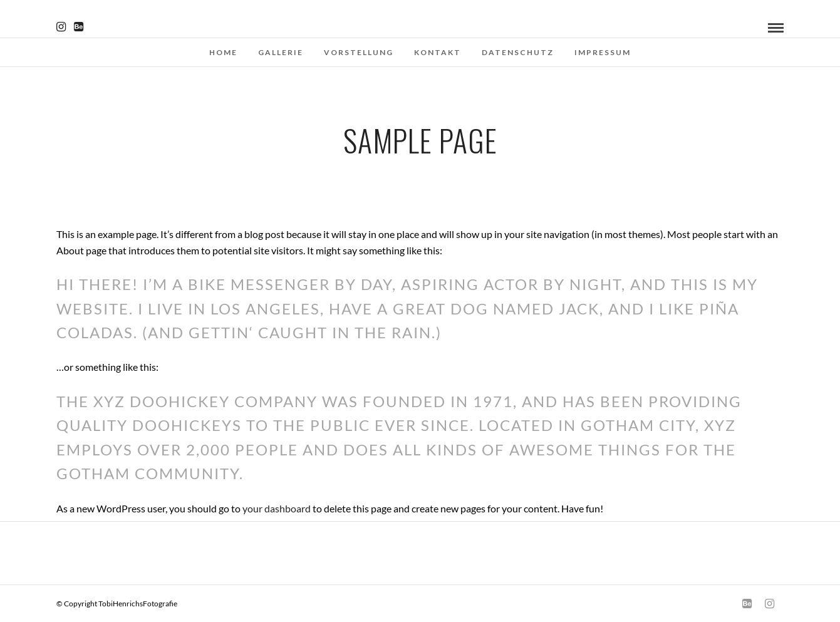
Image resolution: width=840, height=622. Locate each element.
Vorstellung (359, 52)
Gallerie (281, 52)
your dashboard (277, 508)
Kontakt (438, 52)
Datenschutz (518, 52)
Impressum (603, 52)
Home (223, 52)
